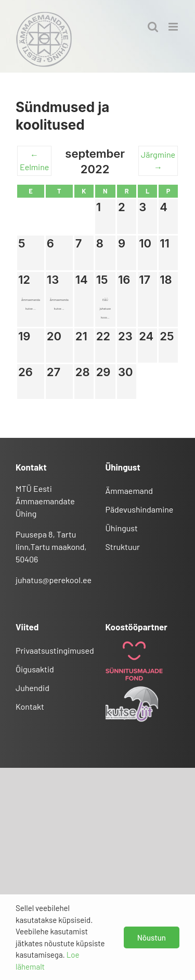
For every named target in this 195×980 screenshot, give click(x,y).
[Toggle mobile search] (153, 27)
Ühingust (122, 528)
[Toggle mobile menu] (174, 27)
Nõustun (152, 937)
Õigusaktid (35, 669)
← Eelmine (34, 161)
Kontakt (30, 706)
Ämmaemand (129, 491)
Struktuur (123, 547)
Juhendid (32, 688)
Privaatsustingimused (53, 650)
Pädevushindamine (140, 509)
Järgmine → (158, 161)
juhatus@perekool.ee (54, 580)
